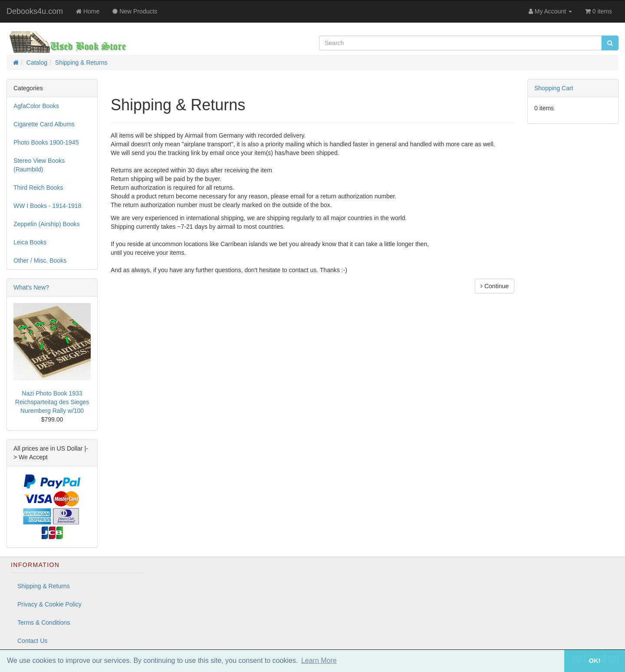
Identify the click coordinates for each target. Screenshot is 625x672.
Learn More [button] (319, 660)
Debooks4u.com (35, 11)
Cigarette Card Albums (44, 124)
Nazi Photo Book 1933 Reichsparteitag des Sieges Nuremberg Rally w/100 (52, 402)
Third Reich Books (38, 188)
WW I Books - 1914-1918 (47, 206)
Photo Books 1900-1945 (46, 142)
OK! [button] (595, 661)
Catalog (37, 63)
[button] (552, 661)
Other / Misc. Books (40, 260)
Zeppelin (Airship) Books (47, 224)
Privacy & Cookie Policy (49, 604)
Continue (495, 286)
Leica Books (30, 242)
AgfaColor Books (36, 106)
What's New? (31, 287)
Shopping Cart (554, 88)
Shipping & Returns (81, 63)
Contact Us (32, 641)
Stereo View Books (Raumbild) (39, 165)
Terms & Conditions (44, 623)
